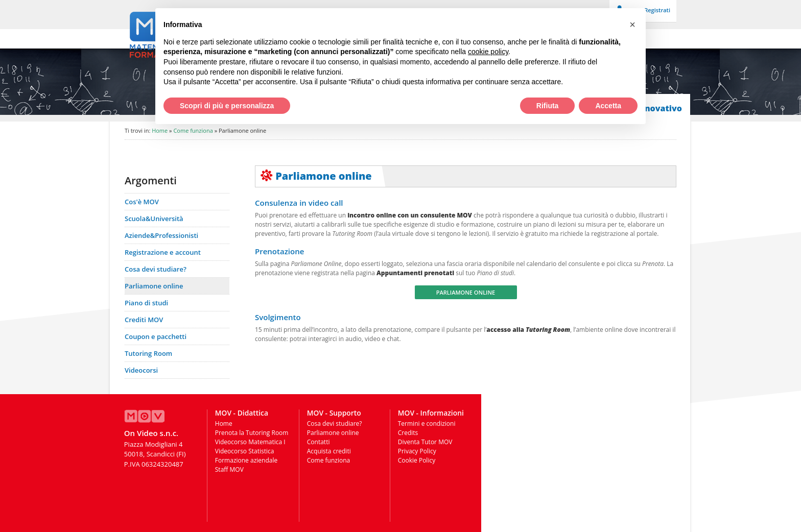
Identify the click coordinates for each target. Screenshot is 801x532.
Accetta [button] (608, 106)
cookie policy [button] (488, 52)
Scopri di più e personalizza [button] (227, 106)
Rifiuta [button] (548, 106)
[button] (632, 25)
